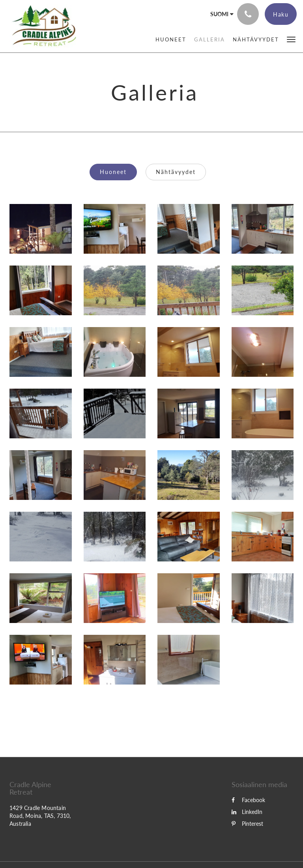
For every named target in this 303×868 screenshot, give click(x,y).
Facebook (248, 800)
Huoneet (113, 172)
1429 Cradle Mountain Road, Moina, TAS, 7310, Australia (40, 816)
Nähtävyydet (176, 172)
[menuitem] (171, 39)
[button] (291, 39)
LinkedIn (247, 812)
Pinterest (247, 824)
